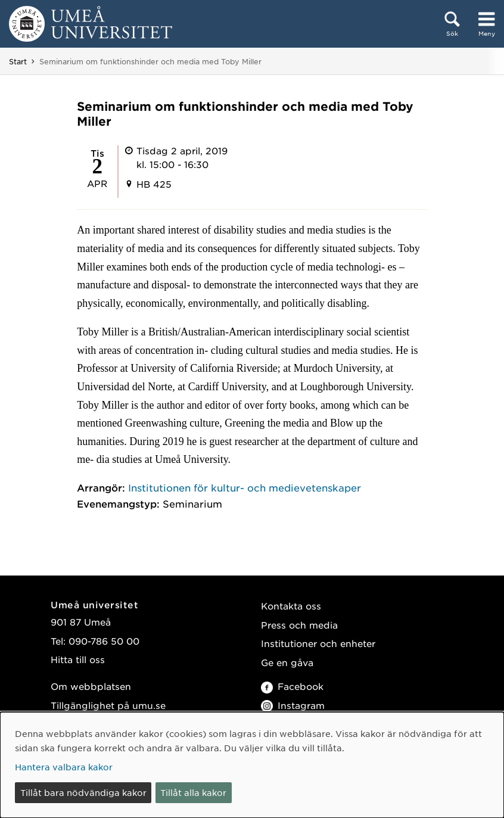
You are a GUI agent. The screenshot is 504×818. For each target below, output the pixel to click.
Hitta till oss (78, 659)
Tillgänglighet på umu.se (108, 705)
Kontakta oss (291, 606)
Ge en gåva (287, 662)
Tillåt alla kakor (193, 792)
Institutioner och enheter (318, 643)
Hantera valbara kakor (64, 767)
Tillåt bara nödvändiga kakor (83, 792)
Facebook (292, 686)
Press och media (299, 625)
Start (18, 61)
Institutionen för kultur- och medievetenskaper (245, 487)
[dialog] (252, 765)
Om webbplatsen (91, 686)
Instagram (293, 705)
